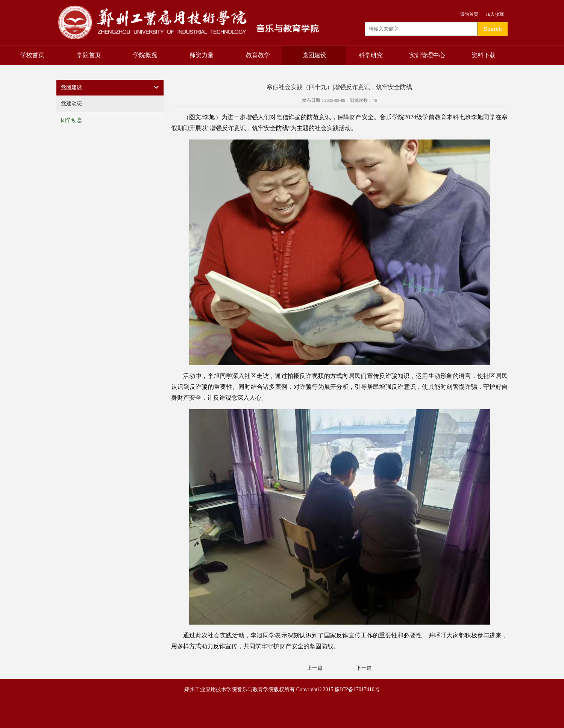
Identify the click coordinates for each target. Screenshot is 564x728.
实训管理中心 (427, 55)
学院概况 (145, 55)
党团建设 (314, 55)
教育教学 (258, 55)
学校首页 (32, 55)
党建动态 (71, 104)
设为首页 (469, 14)
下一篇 (364, 668)
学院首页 (89, 55)
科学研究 (371, 55)
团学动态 (71, 120)
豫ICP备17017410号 (357, 689)
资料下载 (484, 55)
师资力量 (202, 55)
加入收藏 (495, 14)
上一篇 (315, 668)
